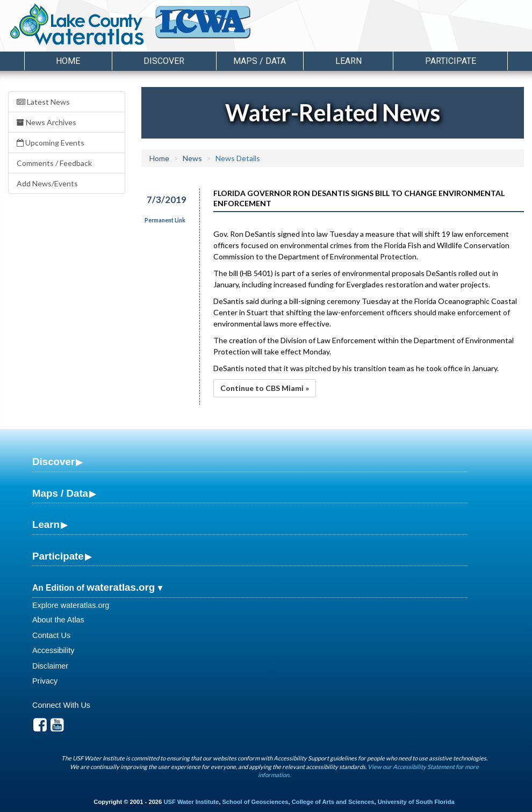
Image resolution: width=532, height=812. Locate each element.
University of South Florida (416, 802)
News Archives (46, 122)
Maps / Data (60, 493)
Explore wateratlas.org (71, 605)
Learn (46, 524)
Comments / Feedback (54, 163)
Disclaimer (50, 666)
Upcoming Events (51, 143)
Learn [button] (348, 61)
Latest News (43, 102)
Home (68, 61)
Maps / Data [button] (260, 61)
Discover (53, 462)
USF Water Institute (191, 802)
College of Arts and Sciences (333, 802)
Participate (58, 556)
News (192, 158)
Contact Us (51, 635)
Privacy (45, 681)
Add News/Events (47, 183)
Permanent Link (165, 220)
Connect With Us (61, 705)
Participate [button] (451, 61)
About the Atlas (58, 620)
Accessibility (53, 650)
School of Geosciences (255, 802)
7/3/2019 (167, 200)
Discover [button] (164, 61)
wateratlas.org (121, 587)
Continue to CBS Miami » (265, 388)
